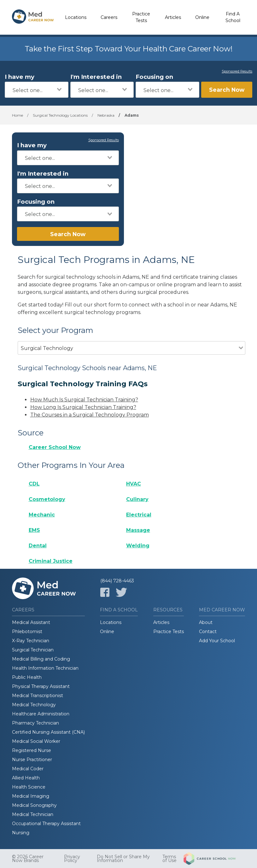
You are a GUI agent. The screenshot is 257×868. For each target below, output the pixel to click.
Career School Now (55, 447)
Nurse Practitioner (32, 760)
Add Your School (217, 641)
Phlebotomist (27, 632)
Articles (173, 17)
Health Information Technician (45, 668)
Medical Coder (28, 769)
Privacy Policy (72, 859)
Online (202, 17)
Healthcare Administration (41, 714)
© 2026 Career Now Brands (28, 859)
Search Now (227, 90)
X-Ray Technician (31, 641)
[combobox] (37, 90)
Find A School (233, 17)
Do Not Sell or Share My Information (123, 859)
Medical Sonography (34, 805)
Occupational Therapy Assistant (46, 824)
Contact (208, 632)
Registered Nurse (32, 750)
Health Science (29, 787)
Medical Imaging (31, 796)
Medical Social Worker (36, 741)
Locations (76, 17)
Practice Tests (141, 17)
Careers (109, 17)
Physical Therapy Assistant (41, 686)
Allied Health (26, 778)
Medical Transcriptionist (38, 696)
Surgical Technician (33, 650)
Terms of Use (169, 859)
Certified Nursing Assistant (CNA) (48, 732)
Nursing (21, 833)
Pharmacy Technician (35, 723)
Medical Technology (34, 705)
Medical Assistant (31, 622)
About (206, 622)
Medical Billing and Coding (41, 659)
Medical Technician (33, 814)
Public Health (27, 677)
